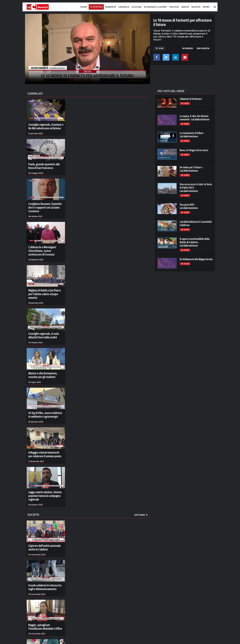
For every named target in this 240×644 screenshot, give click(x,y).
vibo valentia (203, 48)
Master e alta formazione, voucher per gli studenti (46, 360)
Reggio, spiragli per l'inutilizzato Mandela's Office (45, 603)
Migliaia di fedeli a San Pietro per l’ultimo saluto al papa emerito (45, 283)
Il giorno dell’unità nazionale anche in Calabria (43, 526)
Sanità (185, 7)
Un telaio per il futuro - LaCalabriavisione (191, 169)
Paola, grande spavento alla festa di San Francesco (45, 164)
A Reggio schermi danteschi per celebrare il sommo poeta (44, 436)
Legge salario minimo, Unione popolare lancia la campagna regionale (43, 476)
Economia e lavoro (155, 7)
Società (196, 7)
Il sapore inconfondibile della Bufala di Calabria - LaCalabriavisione (195, 242)
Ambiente (110, 7)
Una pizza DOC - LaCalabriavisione (189, 206)
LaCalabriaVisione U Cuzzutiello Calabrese (196, 223)
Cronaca (124, 7)
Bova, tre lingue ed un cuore (194, 150)
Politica (174, 7)
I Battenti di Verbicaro (191, 99)
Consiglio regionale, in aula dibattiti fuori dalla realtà (42, 321)
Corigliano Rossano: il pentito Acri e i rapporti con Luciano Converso (46, 203)
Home (83, 7)
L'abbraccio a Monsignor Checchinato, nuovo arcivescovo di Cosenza (45, 243)
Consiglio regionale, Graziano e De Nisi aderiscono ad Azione (46, 126)
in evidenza (188, 48)
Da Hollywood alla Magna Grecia (196, 259)
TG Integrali (96, 7)
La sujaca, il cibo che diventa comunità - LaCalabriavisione (194, 118)
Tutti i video (141, 494)
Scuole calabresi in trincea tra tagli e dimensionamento (46, 565)
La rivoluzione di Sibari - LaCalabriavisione (192, 135)
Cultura (136, 7)
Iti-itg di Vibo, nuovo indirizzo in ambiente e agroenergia (45, 398)
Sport (206, 7)
